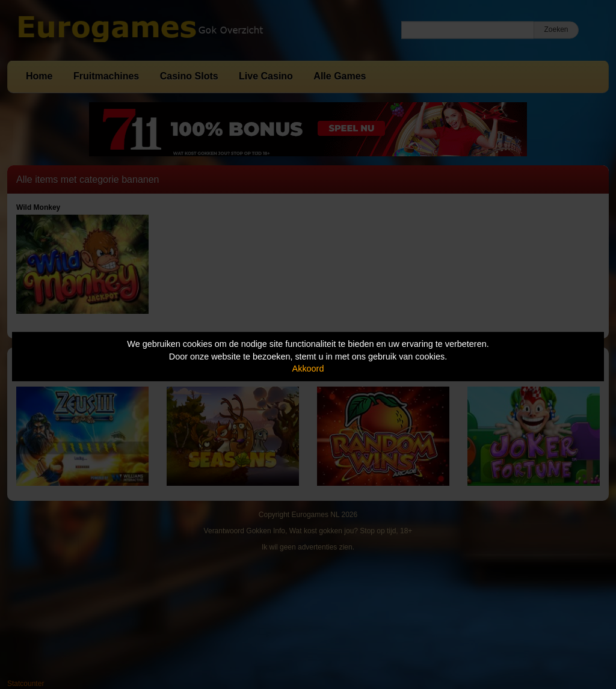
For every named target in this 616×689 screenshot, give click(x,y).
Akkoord (308, 369)
